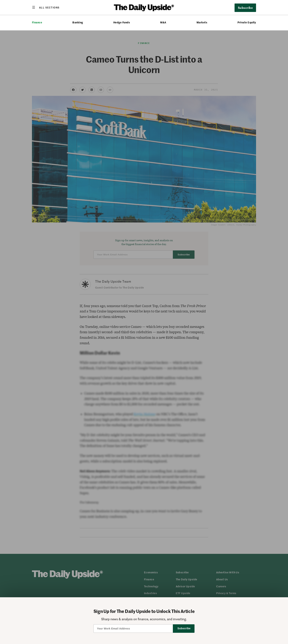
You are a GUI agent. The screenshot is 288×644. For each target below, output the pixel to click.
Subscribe (245, 8)
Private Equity (247, 22)
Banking (78, 22)
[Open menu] (46, 7)
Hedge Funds (122, 22)
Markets (202, 22)
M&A (163, 22)
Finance (37, 22)
